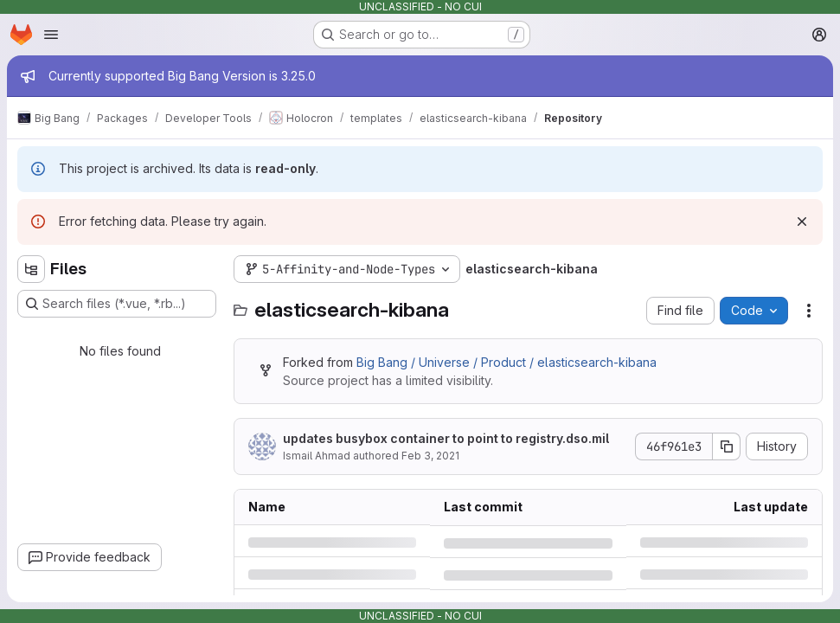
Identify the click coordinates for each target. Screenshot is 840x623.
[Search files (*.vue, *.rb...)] (117, 304)
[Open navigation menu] (51, 35)
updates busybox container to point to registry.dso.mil (446, 438)
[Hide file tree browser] (31, 269)
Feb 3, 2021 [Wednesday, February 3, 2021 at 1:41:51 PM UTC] (430, 456)
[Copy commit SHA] (727, 446)
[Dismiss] (802, 222)
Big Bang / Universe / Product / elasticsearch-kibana (507, 362)
